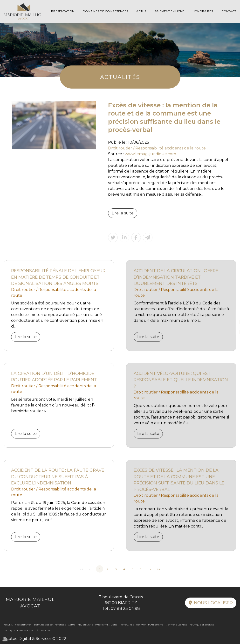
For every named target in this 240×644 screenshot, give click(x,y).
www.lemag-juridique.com (150, 154)
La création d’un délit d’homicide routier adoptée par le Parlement (54, 377)
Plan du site (156, 625)
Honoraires (203, 11)
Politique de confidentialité (21, 631)
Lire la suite (123, 213)
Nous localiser (213, 603)
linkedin (230, 322)
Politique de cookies (202, 625)
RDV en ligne (230, 332)
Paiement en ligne (169, 11)
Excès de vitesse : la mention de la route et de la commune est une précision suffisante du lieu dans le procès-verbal (179, 480)
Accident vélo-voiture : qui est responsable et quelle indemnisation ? (181, 380)
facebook (230, 312)
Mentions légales (176, 625)
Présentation (63, 11)
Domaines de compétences (105, 11)
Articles (46, 631)
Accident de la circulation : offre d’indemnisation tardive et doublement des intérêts (176, 277)
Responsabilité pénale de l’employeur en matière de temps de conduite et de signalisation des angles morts (58, 277)
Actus (141, 11)
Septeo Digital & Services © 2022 (35, 639)
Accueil (8, 625)
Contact (229, 11)
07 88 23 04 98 (125, 609)
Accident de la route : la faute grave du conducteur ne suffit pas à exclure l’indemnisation (58, 477)
